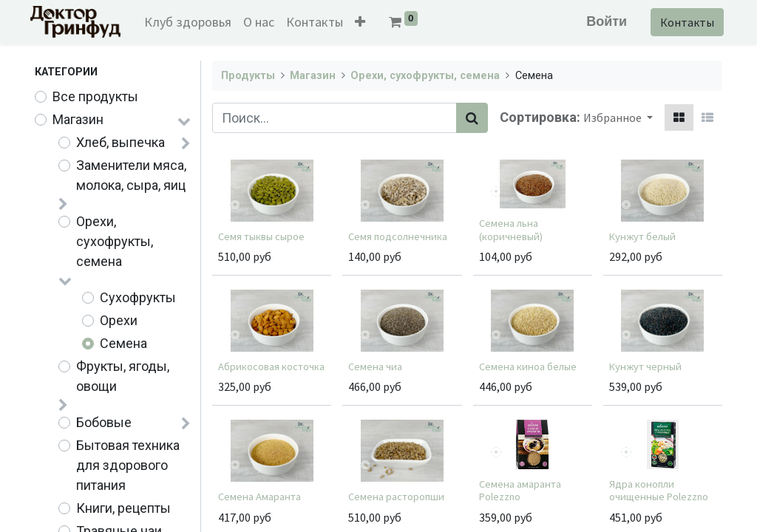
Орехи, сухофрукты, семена (115, 241)
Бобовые (104, 422)
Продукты (248, 76)
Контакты (683, 22)
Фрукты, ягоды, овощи (123, 376)
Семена (123, 343)
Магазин (78, 119)
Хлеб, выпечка (120, 142)
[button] (364, 22)
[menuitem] (192, 22)
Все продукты (95, 96)
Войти (602, 21)
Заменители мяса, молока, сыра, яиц (131, 175)
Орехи (119, 320)
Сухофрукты (138, 297)
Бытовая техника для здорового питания (128, 465)
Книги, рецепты (123, 508)
